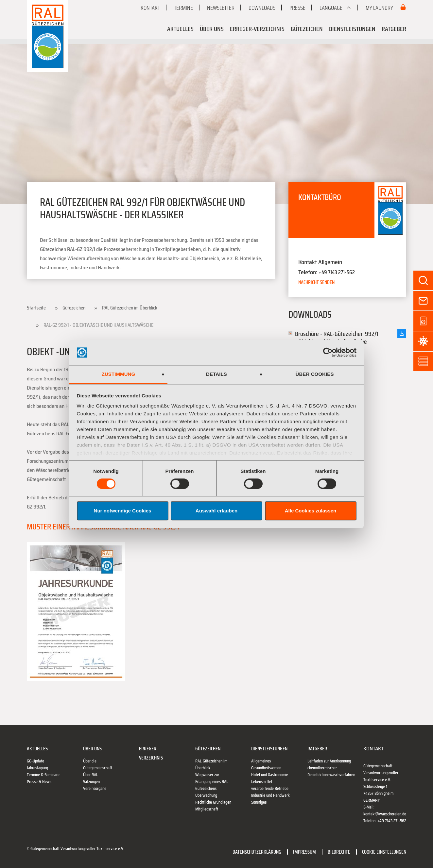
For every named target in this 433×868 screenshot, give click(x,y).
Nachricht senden (316, 282)
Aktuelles (180, 29)
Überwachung (206, 795)
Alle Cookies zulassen (311, 511)
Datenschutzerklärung (257, 852)
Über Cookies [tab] (314, 374)
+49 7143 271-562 (337, 272)
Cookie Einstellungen (384, 852)
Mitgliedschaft (207, 809)
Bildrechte (339, 852)
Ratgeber (394, 29)
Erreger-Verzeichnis (257, 29)
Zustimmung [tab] (119, 374)
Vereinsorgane (95, 788)
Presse (297, 8)
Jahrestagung (37, 768)
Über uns (212, 29)
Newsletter (221, 8)
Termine (183, 8)
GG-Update (35, 761)
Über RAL (91, 775)
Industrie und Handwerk (270, 795)
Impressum (304, 852)
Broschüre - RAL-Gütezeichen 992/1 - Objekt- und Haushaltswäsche (337, 338)
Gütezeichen (307, 29)
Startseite (36, 308)
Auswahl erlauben (217, 511)
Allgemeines (261, 761)
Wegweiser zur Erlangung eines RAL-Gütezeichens (212, 782)
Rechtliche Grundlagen (213, 802)
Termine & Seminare (43, 775)
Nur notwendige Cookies (123, 511)
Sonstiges (259, 802)
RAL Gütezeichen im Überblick (130, 308)
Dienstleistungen (352, 29)
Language (331, 8)
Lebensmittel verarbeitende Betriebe (270, 785)
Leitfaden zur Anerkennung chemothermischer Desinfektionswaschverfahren (331, 768)
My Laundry (380, 8)
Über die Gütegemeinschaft (98, 764)
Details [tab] (217, 374)
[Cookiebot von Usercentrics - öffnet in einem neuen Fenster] (328, 353)
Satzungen (91, 782)
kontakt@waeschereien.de (385, 814)
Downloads (262, 8)
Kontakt (150, 8)
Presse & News (39, 782)
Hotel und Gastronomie (270, 775)
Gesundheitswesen (266, 768)
